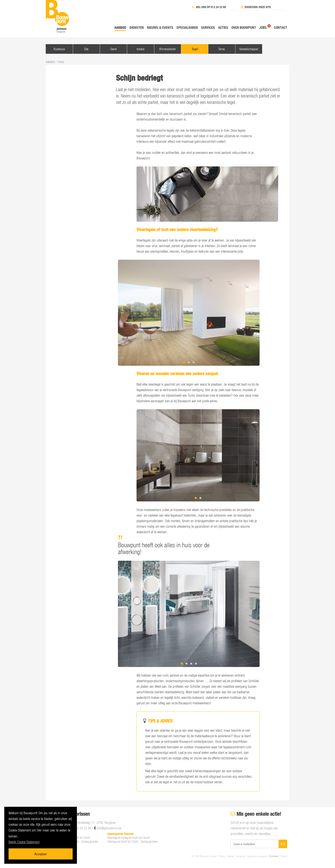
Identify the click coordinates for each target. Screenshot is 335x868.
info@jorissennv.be (109, 828)
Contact (281, 27)
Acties (223, 27)
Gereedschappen (249, 49)
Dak (86, 49)
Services (208, 27)
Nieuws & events (160, 27)
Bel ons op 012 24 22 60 (209, 7)
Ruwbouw (59, 49)
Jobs (263, 27)
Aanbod (120, 27)
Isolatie (140, 49)
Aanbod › (51, 62)
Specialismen (187, 27)
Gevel (114, 49)
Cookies (230, 856)
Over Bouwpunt (244, 27)
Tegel (195, 49)
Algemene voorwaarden (257, 856)
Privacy (222, 856)
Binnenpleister (168, 49)
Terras (222, 49)
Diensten (137, 27)
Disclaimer (240, 856)
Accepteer (41, 854)
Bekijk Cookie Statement (24, 842)
